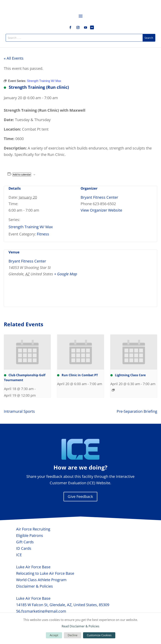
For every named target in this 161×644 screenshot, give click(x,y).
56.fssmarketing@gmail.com (41, 611)
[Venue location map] (132, 276)
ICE (19, 555)
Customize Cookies (99, 635)
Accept (54, 635)
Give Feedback (80, 496)
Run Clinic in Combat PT (77, 375)
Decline (73, 635)
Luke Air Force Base (33, 567)
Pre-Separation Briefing (137, 411)
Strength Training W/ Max (31, 227)
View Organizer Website (101, 210)
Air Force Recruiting (33, 529)
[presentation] (27, 352)
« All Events (14, 58)
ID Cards (24, 548)
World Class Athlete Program (41, 580)
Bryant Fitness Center (99, 197)
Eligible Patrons (30, 535)
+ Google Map (66, 274)
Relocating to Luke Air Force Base (45, 573)
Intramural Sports (19, 411)
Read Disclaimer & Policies (80, 626)
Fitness (43, 234)
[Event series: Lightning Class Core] (113, 390)
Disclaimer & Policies (35, 586)
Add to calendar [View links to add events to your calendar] (22, 174)
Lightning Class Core (128, 375)
